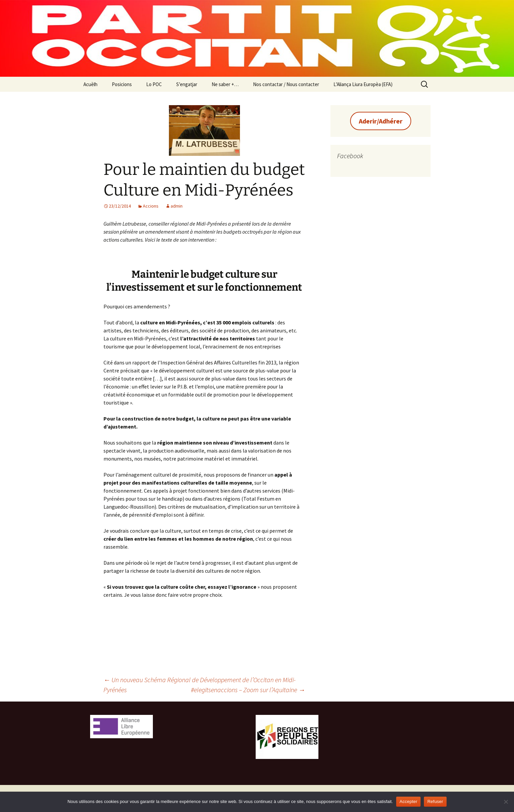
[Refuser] (506, 802)
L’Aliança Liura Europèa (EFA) (363, 84)
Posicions (122, 84)
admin (177, 206)
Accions (151, 206)
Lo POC (154, 84)
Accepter (408, 801)
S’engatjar (187, 84)
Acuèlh (90, 84)
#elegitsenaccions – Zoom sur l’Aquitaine (248, 690)
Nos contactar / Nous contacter (286, 84)
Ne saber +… (225, 84)
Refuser (435, 801)
